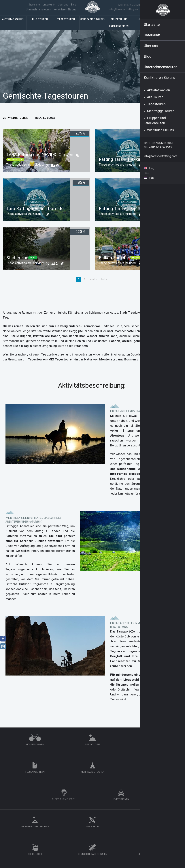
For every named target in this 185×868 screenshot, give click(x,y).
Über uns (33, 7)
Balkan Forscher (115, 264)
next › (93, 286)
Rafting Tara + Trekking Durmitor (131, 166)
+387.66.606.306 (145, 827)
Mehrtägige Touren (93, 26)
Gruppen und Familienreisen (119, 29)
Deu (175, 9)
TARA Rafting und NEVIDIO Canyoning (43, 161)
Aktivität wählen (13, 26)
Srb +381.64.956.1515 (159, 8)
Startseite (20, 7)
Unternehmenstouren (62, 7)
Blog (44, 7)
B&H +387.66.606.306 (132, 8)
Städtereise (17, 264)
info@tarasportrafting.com (127, 11)
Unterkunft (146, 26)
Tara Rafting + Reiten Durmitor (36, 215)
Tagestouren (66, 26)
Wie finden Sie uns (172, 26)
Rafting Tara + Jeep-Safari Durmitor (133, 215)
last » (104, 286)
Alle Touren (40, 26)
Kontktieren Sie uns (63, 12)
